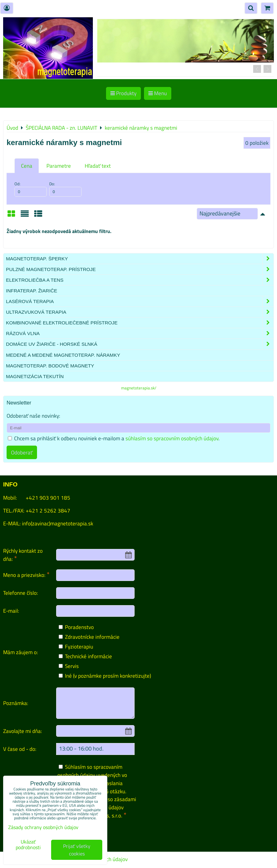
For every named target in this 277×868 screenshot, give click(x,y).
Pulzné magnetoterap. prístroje (140, 269)
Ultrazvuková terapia (140, 312)
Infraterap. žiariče (32, 291)
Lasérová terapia (140, 301)
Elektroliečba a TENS (140, 280)
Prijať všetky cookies (77, 850)
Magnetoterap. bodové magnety (50, 366)
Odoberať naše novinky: (33, 416)
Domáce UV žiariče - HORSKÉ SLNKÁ (140, 344)
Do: (65, 189)
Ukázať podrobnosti (28, 845)
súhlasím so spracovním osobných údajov (172, 438)
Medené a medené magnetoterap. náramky (63, 355)
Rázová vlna (140, 333)
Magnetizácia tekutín (35, 376)
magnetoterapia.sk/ (139, 388)
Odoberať (22, 452)
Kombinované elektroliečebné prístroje (140, 323)
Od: (31, 189)
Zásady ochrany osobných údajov (43, 827)
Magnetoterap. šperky (140, 259)
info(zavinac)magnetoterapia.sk (58, 523)
